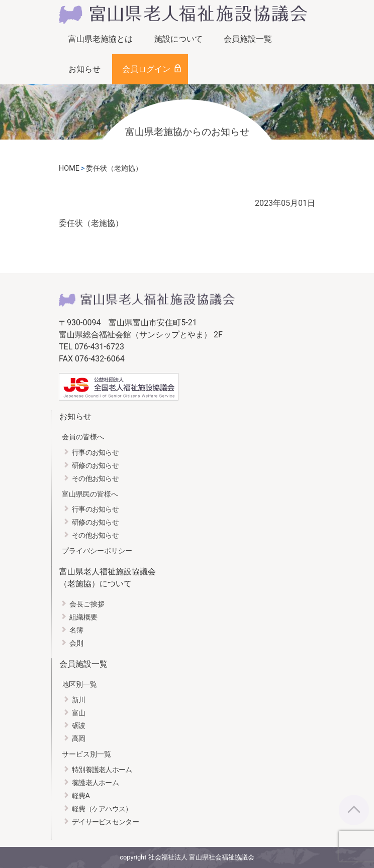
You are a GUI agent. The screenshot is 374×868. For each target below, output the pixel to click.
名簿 (76, 630)
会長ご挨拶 (87, 604)
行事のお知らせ (95, 453)
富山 (79, 713)
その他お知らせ (95, 479)
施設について (178, 39)
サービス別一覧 (86, 754)
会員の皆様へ (83, 437)
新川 (79, 700)
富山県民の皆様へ (90, 494)
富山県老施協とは (101, 39)
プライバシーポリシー (97, 551)
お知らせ (84, 69)
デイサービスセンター (105, 822)
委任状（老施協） (91, 223)
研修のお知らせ (95, 466)
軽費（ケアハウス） (102, 809)
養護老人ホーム (95, 783)
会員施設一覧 (248, 39)
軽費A (81, 796)
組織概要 (83, 617)
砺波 (79, 726)
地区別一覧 (79, 685)
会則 (76, 643)
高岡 (79, 739)
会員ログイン (146, 69)
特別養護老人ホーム (102, 770)
